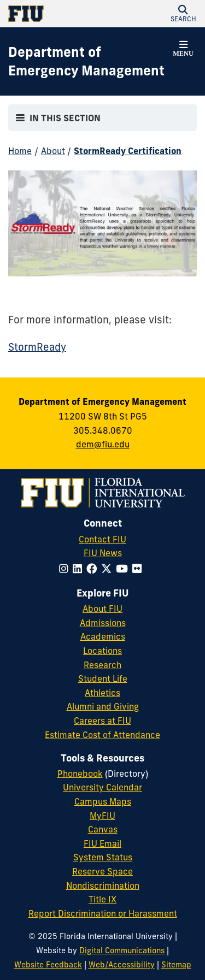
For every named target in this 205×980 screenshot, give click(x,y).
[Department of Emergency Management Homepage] (89, 61)
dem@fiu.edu (103, 444)
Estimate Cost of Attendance (102, 735)
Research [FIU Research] (102, 665)
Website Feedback (48, 965)
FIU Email (102, 843)
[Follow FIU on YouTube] (124, 569)
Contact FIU (102, 539)
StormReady (37, 347)
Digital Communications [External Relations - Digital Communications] (122, 951)
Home (20, 151)
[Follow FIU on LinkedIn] (80, 569)
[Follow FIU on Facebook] (94, 569)
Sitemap (176, 965)
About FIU (102, 609)
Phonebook (80, 774)
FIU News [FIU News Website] (103, 553)
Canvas (103, 829)
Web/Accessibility (122, 965)
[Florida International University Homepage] (55, 14)
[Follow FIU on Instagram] (66, 569)
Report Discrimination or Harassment (103, 913)
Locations (102, 651)
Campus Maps (103, 801)
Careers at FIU (102, 721)
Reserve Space (102, 871)
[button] (183, 14)
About (53, 151)
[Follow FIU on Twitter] (109, 569)
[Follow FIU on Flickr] (139, 569)
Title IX (102, 899)
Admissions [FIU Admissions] (103, 623)
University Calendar (102, 787)
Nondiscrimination (103, 885)
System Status (103, 857)
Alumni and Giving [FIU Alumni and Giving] (103, 706)
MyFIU (102, 816)
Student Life (103, 678)
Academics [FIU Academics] (103, 636)
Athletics (102, 693)
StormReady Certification (128, 151)
